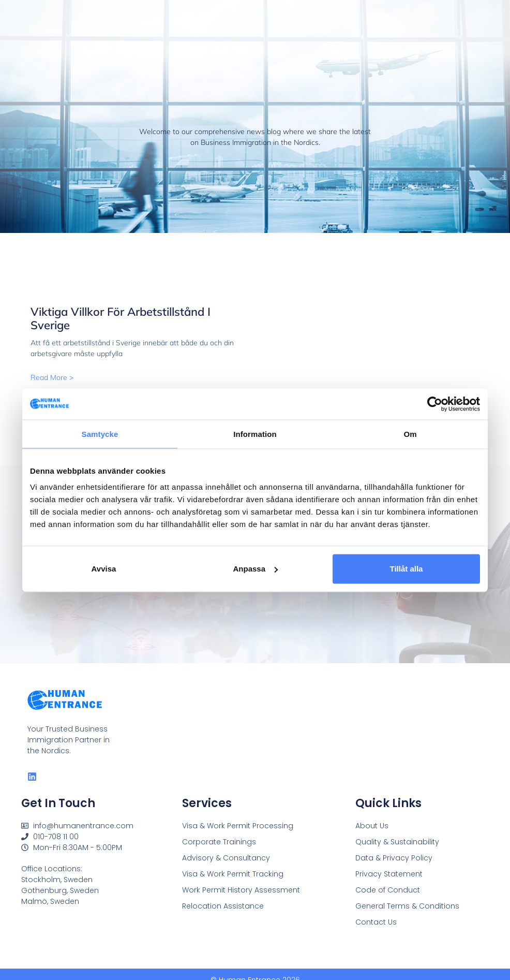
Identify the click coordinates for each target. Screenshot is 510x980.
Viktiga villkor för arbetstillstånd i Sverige (121, 318)
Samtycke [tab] (100, 434)
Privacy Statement (389, 874)
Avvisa (104, 569)
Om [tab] (410, 434)
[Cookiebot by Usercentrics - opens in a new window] (435, 404)
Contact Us (376, 922)
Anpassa (255, 569)
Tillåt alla (407, 569)
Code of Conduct (388, 890)
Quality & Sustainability (397, 842)
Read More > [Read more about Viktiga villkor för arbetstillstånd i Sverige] (52, 377)
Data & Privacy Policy (394, 858)
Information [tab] (255, 434)
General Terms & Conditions (407, 906)
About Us (372, 826)
